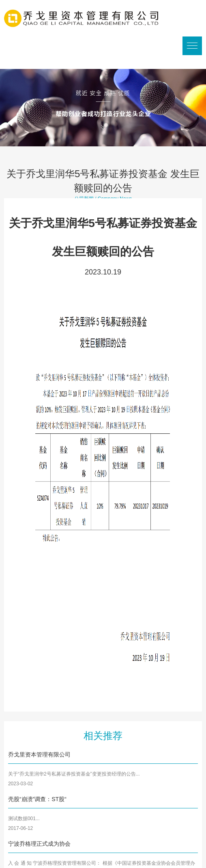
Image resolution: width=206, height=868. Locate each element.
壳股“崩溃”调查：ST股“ (37, 799)
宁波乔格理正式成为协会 (39, 844)
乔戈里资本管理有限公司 (39, 754)
